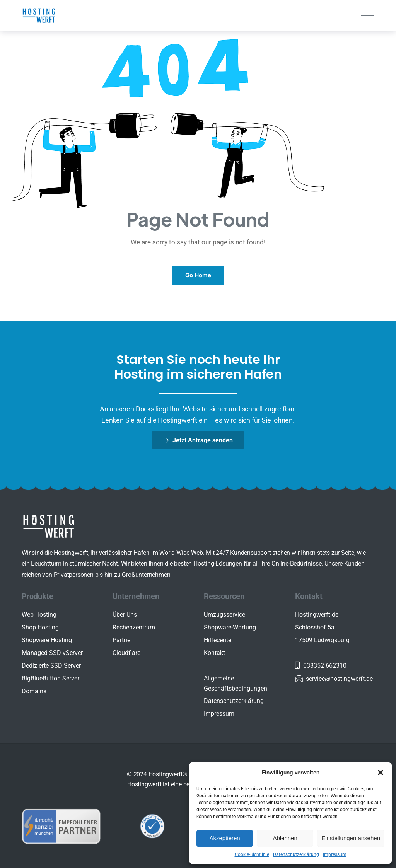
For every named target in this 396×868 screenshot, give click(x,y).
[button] (381, 773)
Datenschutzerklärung (296, 854)
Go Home (198, 275)
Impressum (335, 854)
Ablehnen (285, 838)
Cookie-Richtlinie (252, 854)
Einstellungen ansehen (351, 838)
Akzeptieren (224, 838)
